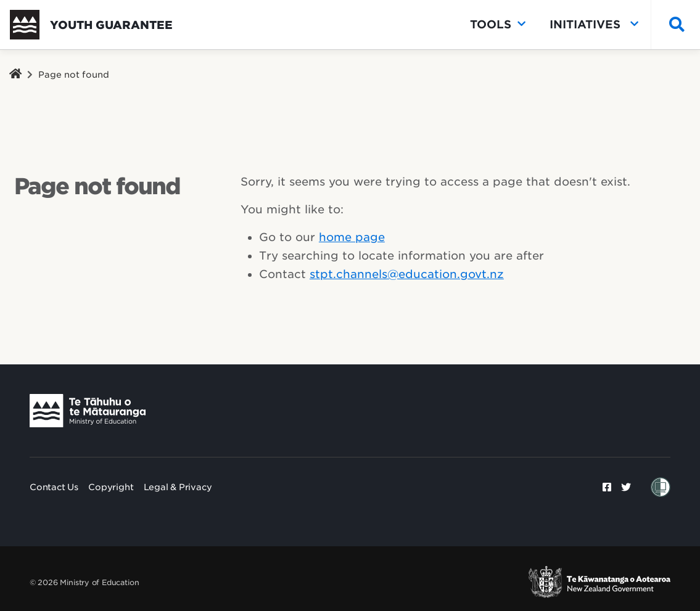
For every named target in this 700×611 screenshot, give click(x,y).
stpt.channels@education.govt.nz (407, 274)
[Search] (674, 25)
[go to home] (91, 25)
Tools (498, 25)
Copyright (111, 487)
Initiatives (594, 25)
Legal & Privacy (178, 487)
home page (352, 237)
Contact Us (54, 487)
